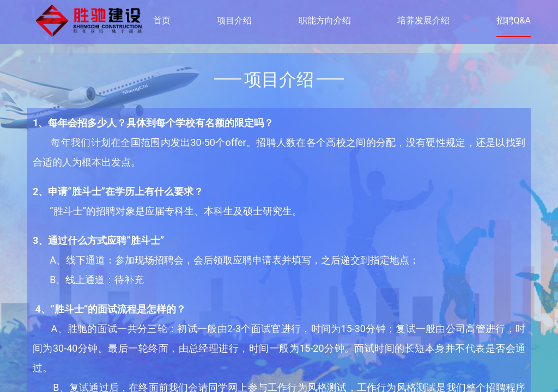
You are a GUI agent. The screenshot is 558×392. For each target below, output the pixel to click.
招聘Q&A (514, 20)
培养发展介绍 (423, 20)
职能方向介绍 (325, 20)
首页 (162, 20)
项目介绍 (234, 20)
